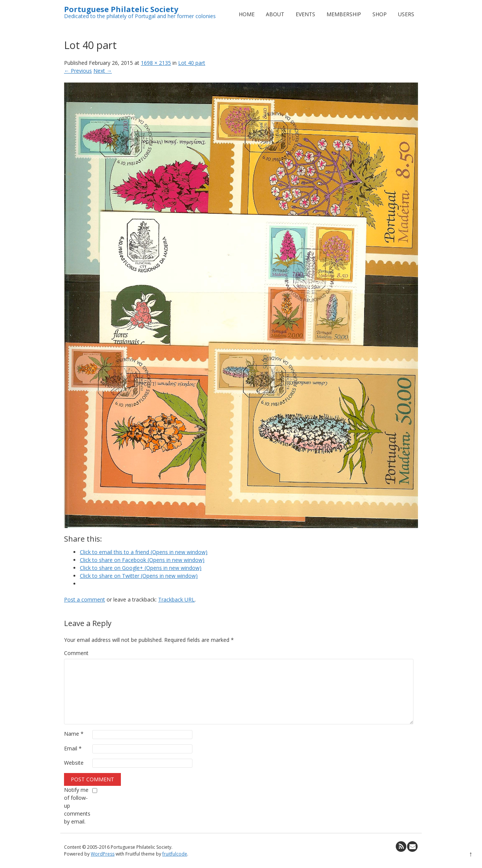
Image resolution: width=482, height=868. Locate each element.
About (275, 14)
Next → (103, 71)
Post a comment (85, 599)
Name (74, 734)
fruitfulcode (175, 854)
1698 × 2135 (156, 63)
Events (305, 14)
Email (73, 748)
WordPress (103, 854)
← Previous (78, 71)
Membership (344, 14)
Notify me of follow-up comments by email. (77, 806)
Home (247, 14)
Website (74, 763)
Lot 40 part (192, 63)
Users (406, 14)
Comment (76, 653)
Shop (380, 14)
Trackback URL (176, 599)
